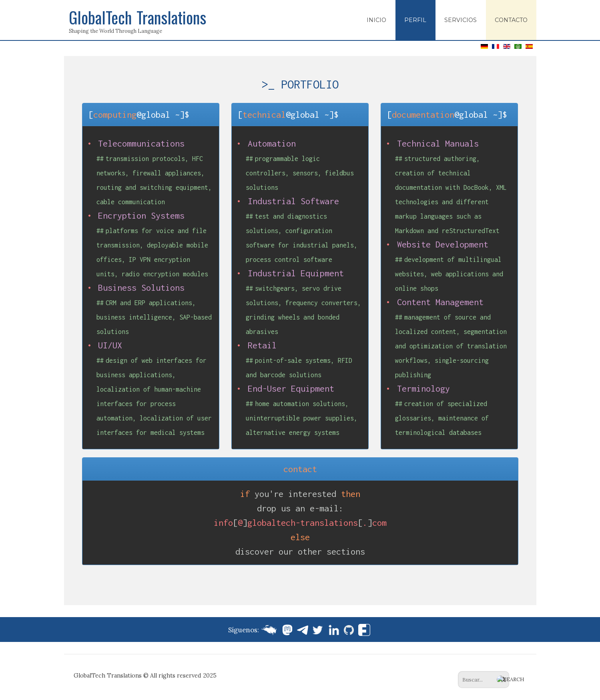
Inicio (376, 20)
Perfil (415, 20)
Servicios (461, 20)
